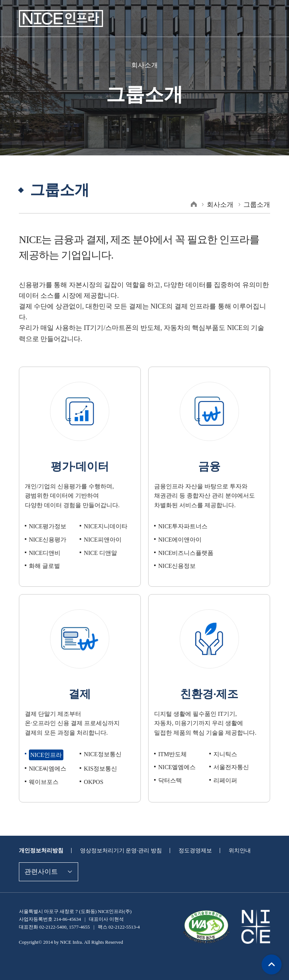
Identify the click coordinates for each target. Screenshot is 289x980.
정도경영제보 (187, 840)
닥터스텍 (169, 770)
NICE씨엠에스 (47, 758)
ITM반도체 (172, 743)
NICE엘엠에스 (176, 756)
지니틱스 (225, 743)
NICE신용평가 (47, 529)
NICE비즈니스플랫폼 (184, 542)
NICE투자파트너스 (182, 516)
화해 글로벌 (44, 555)
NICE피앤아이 (102, 529)
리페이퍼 (225, 770)
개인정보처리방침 (40, 840)
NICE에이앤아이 (179, 529)
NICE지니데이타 (104, 516)
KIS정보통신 (99, 758)
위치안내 (230, 840)
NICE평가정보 (47, 516)
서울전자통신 (230, 756)
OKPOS (94, 771)
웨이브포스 (43, 771)
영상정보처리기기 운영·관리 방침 (116, 840)
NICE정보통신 (102, 743)
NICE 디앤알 (99, 542)
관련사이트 (40, 861)
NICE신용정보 (176, 555)
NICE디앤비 (44, 542)
